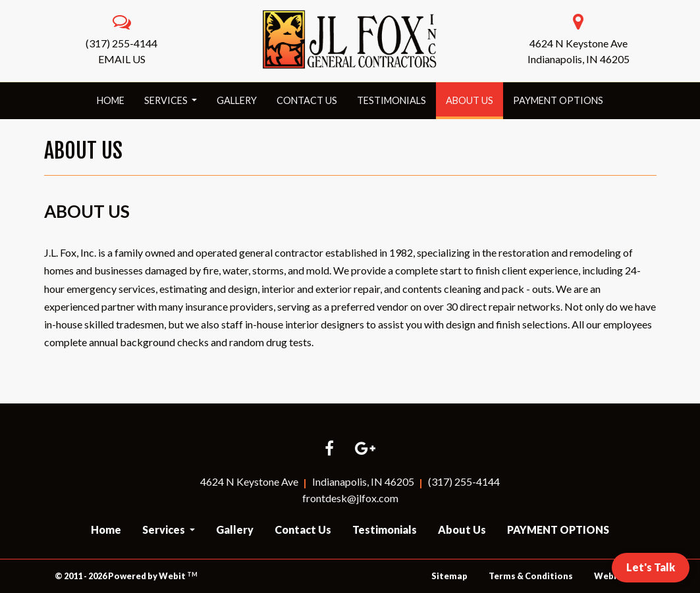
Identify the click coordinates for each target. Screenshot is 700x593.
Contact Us (307, 100)
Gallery (237, 100)
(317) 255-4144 (121, 43)
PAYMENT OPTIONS (558, 100)
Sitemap (449, 576)
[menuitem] (111, 101)
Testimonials (391, 100)
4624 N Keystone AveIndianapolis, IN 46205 (579, 51)
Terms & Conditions (531, 576)
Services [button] (167, 100)
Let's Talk (651, 567)
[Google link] (365, 449)
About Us (474, 96)
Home (111, 100)
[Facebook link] (329, 449)
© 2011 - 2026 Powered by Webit (126, 576)
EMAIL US (122, 59)
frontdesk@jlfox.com (350, 498)
